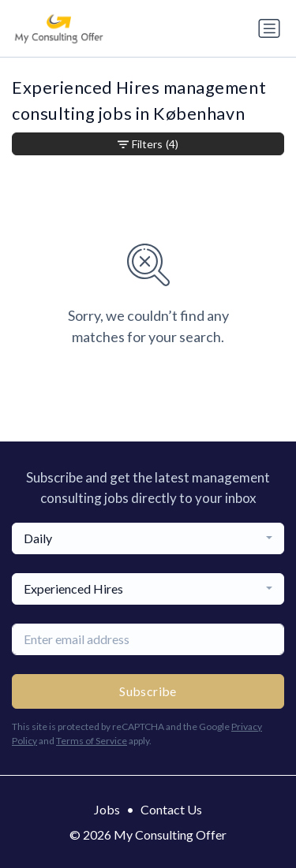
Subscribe (148, 691)
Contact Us (171, 809)
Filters (148, 144)
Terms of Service (92, 741)
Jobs (107, 809)
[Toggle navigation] (269, 28)
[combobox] (148, 538)
